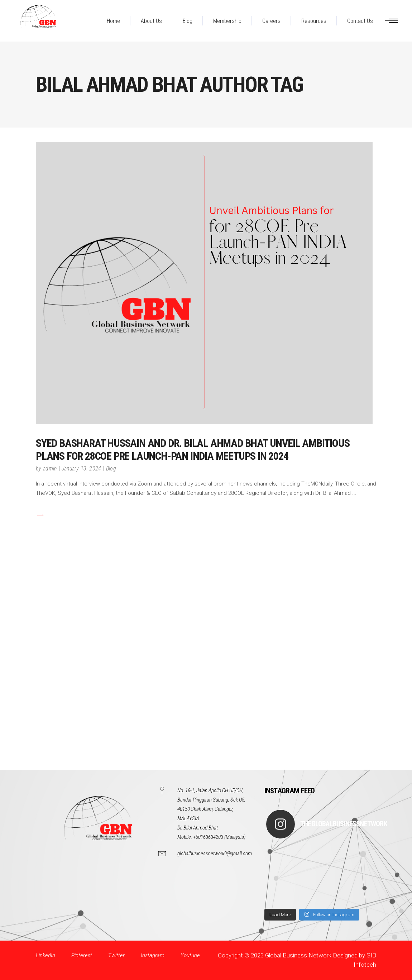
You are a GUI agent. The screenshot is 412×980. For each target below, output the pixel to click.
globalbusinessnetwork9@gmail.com (215, 854)
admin (50, 469)
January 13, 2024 (82, 469)
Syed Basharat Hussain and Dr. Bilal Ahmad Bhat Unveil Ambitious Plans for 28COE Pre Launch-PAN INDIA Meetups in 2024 (193, 450)
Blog (111, 469)
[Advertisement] (206, 667)
